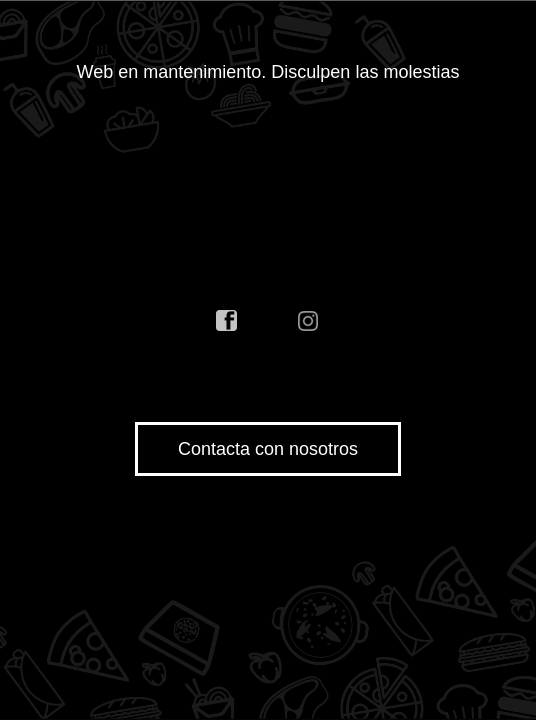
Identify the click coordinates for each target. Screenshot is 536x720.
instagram (309, 321)
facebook (227, 321)
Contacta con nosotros (268, 449)
